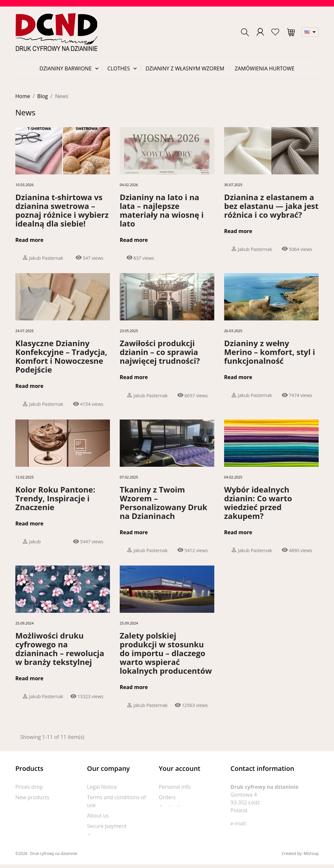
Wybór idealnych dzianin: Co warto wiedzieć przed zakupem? (258, 503)
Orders (167, 797)
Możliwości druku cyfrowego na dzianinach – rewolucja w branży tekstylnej (60, 649)
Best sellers (29, 808)
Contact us (100, 836)
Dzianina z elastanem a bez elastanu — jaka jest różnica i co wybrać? (271, 206)
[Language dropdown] (310, 32)
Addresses (171, 818)
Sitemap (97, 847)
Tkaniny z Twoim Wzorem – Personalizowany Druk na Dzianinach (163, 503)
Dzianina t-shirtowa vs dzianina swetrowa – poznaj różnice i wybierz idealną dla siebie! (62, 210)
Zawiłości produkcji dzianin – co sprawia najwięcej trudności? (160, 352)
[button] (245, 32)
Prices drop (29, 787)
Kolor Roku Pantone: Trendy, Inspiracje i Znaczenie (55, 498)
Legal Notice (102, 787)
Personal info (175, 787)
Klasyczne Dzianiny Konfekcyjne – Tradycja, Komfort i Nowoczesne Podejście (61, 356)
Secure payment (107, 826)
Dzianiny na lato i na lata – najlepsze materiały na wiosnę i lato (162, 210)
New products (32, 797)
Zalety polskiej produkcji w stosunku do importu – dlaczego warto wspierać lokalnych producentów (166, 653)
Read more (29, 240)
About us (98, 816)
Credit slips (172, 808)
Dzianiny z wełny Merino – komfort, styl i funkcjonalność (270, 352)
